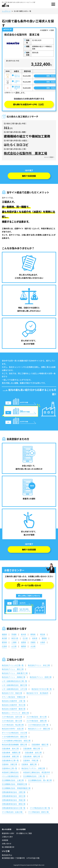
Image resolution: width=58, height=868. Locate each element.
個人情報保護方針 (8, 847)
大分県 (33, 646)
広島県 (4, 646)
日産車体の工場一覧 (9, 768)
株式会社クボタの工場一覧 (42, 689)
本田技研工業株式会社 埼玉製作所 (37, 772)
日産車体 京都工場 (9, 764)
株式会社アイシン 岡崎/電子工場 (15, 673)
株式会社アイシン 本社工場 (39, 665)
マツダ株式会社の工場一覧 (40, 808)
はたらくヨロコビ (17, 76)
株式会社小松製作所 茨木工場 (14, 705)
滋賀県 (23, 642)
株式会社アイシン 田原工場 (41, 677)
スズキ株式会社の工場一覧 (38, 725)
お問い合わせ (7, 844)
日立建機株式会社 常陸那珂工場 (14, 784)
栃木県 (23, 634)
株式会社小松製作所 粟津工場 (25, 153)
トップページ (6, 11)
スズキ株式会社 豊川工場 (12, 721)
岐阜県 (35, 638)
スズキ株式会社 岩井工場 (12, 717)
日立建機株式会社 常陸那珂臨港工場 (16, 788)
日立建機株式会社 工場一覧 (34, 776)
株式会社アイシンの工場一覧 (13, 665)
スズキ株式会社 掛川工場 (36, 717)
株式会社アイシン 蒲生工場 (13, 669)
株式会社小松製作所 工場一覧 (14, 701)
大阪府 (43, 642)
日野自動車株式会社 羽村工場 (14, 796)
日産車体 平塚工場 (31, 760)
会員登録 (5, 840)
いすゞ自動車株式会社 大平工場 (14, 689)
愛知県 (4, 642)
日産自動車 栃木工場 (10, 748)
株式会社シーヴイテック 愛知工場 (15, 713)
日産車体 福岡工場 (29, 764)
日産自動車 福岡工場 (31, 756)
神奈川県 (15, 638)
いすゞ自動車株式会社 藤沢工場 (14, 685)
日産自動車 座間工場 (10, 756)
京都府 (33, 642)
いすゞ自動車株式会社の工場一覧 (14, 681)
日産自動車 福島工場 (40, 744)
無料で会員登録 (29, 176)
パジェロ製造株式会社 (10, 776)
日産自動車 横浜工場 (31, 748)
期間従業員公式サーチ (17, 88)
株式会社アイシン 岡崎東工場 (14, 677)
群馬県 (33, 634)
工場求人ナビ (17, 82)
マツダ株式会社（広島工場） (13, 812)
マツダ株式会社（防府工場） (39, 812)
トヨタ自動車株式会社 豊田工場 (14, 737)
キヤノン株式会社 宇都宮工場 (14, 697)
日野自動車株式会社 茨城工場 (14, 800)
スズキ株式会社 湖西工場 (36, 721)
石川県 (25, 638)
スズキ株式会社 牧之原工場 (13, 725)
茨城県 (14, 634)
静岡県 (44, 638)
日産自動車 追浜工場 (33, 752)
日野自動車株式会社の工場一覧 (14, 808)
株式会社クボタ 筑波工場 (12, 693)
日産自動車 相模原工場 (11, 752)
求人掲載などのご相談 (24, 833)
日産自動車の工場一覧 (10, 760)
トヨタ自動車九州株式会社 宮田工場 (16, 741)
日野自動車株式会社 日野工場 (14, 792)
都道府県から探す (8, 833)
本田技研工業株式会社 (10, 772)
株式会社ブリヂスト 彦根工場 (33, 768)
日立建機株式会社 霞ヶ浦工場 (40, 780)
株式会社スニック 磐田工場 (39, 729)
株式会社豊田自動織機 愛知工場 (14, 744)
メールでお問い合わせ (31, 585)
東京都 (4, 638)
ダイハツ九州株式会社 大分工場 (14, 733)
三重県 (14, 642)
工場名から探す (7, 837)
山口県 (14, 646)
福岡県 (23, 646)
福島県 (4, 634)
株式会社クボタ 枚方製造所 (37, 693)
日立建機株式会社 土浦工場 (13, 780)
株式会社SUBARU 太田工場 (13, 729)
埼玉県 (43, 634)
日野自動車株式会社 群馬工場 (14, 804)
